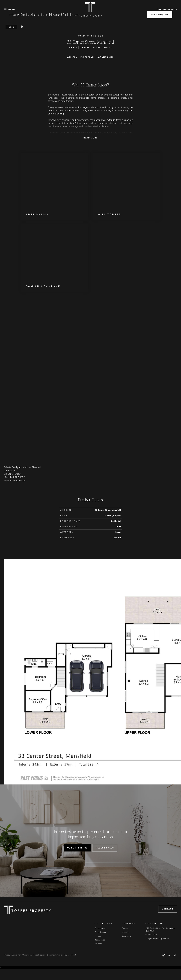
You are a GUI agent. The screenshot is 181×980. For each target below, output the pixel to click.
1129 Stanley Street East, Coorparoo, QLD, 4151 (161, 929)
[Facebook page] (164, 956)
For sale (98, 936)
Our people (126, 936)
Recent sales (100, 940)
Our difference (100, 932)
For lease (98, 944)
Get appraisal (100, 928)
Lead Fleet (72, 955)
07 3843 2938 (151, 935)
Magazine (126, 932)
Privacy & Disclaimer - (13, 955)
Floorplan (87, 57)
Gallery (72, 57)
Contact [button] (168, 909)
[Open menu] (11, 9)
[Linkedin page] (174, 956)
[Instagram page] (169, 956)
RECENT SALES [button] (105, 848)
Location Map (105, 57)
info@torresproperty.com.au (157, 939)
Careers (125, 928)
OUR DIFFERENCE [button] (167, 9)
